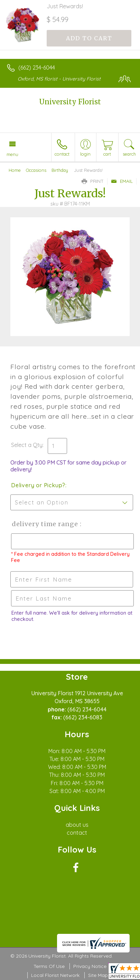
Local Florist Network (55, 975)
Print (93, 181)
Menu (12, 154)
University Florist (70, 102)
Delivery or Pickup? (38, 485)
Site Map (98, 975)
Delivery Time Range (45, 524)
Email (122, 181)
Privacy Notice (90, 966)
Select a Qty (27, 445)
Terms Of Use (49, 966)
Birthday (60, 170)
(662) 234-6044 (37, 67)
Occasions (36, 170)
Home (15, 170)
